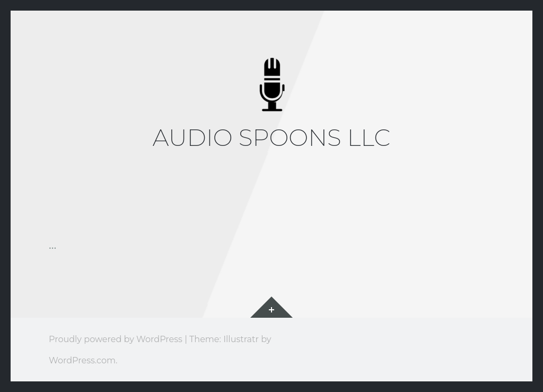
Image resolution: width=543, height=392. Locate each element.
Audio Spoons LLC (272, 137)
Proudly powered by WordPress (116, 339)
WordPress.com (82, 360)
